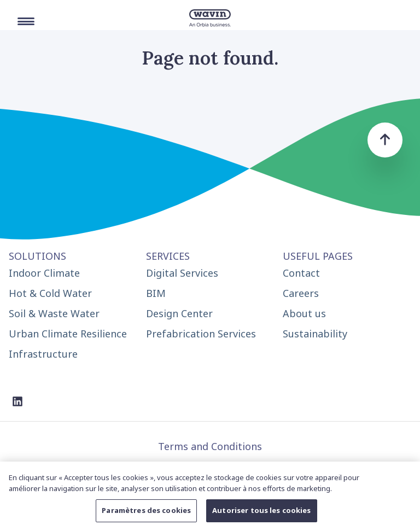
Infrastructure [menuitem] (43, 354)
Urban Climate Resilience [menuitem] (68, 334)
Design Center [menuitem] (179, 313)
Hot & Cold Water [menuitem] (50, 293)
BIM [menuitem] (156, 293)
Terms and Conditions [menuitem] (210, 446)
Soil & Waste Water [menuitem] (54, 313)
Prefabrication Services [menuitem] (201, 334)
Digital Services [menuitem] (182, 273)
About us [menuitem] (304, 313)
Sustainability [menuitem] (315, 334)
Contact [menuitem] (301, 273)
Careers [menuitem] (301, 293)
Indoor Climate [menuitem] (44, 273)
